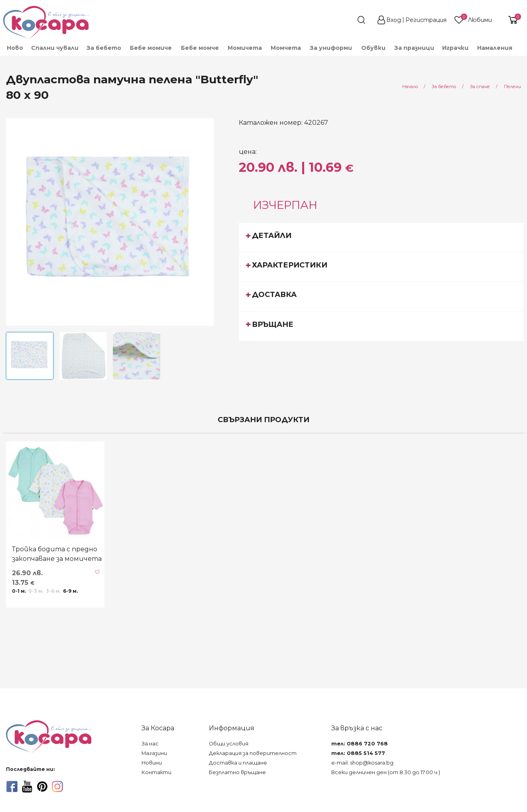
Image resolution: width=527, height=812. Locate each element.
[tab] (381, 237)
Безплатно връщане (237, 772)
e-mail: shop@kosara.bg (362, 763)
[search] (347, 20)
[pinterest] (42, 786)
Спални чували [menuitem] (55, 48)
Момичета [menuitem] (245, 48)
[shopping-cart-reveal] (510, 20)
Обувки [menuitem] (373, 48)
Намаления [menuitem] (495, 48)
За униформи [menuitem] (331, 48)
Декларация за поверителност (253, 753)
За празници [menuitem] (414, 48)
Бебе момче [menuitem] (200, 48)
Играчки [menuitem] (455, 48)
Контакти (156, 772)
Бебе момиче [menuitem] (151, 48)
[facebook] (12, 786)
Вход (394, 20)
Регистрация (426, 20)
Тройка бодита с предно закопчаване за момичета (57, 554)
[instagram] (57, 786)
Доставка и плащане (238, 763)
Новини (152, 763)
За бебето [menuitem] (104, 48)
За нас (150, 744)
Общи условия (229, 744)
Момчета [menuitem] (286, 48)
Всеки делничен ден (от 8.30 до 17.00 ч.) (386, 772)
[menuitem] (521, 51)
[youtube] (27, 786)
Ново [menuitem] (15, 48)
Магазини (154, 753)
